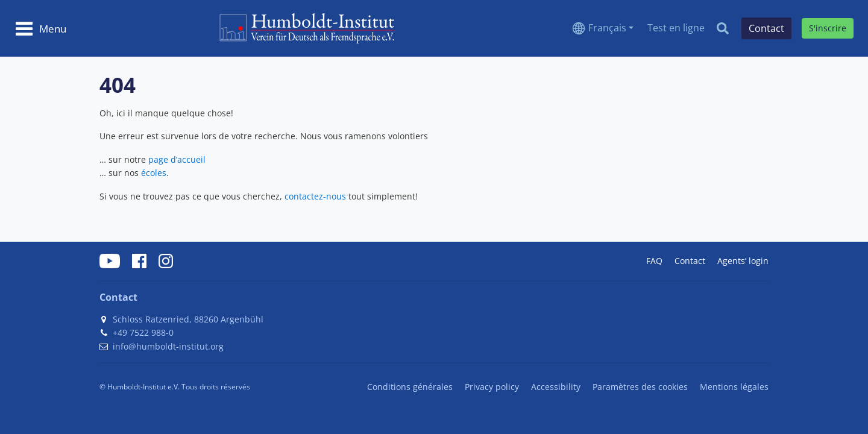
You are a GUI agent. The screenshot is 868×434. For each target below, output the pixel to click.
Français (607, 28)
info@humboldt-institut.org (168, 346)
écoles (154, 173)
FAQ (654, 261)
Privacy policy (492, 387)
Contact (690, 261)
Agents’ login (743, 261)
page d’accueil (177, 159)
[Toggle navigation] (41, 28)
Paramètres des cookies (640, 387)
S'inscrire (828, 28)
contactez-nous (315, 196)
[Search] (723, 28)
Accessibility (556, 387)
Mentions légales (734, 387)
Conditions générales (410, 387)
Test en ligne (676, 28)
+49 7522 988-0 (143, 332)
